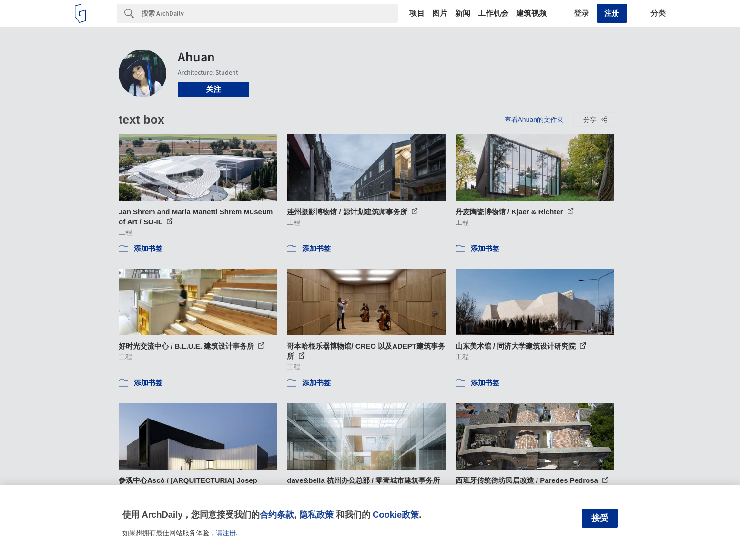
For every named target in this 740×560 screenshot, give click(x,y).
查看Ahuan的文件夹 (534, 120)
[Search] (270, 13)
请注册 (226, 533)
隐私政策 (316, 515)
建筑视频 (531, 13)
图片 (440, 13)
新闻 (463, 13)
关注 (213, 89)
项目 (417, 13)
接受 (600, 518)
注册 (612, 13)
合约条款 (277, 515)
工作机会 (493, 13)
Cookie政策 (396, 515)
